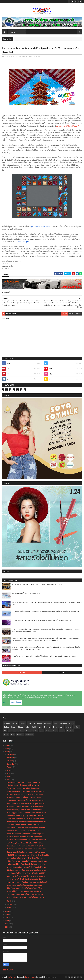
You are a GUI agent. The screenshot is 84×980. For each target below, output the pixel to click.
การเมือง (68, 727)
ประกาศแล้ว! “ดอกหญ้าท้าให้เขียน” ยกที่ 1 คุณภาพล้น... (25, 806)
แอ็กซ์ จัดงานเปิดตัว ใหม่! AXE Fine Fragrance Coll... (24, 825)
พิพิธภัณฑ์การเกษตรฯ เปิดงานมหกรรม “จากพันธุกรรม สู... (26, 870)
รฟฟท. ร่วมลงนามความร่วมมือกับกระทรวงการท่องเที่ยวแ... (27, 861)
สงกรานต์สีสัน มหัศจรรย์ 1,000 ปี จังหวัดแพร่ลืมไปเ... (24, 858)
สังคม (13, 735)
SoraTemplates (12, 977)
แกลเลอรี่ (18, 731)
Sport (40, 727)
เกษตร (11, 731)
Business (15, 723)
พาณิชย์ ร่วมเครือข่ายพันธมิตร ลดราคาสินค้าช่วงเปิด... (25, 794)
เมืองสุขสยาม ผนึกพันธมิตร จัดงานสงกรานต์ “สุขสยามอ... (26, 852)
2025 (7, 749)
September (11, 764)
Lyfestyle (21, 727)
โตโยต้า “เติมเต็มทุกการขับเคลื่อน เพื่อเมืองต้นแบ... (24, 788)
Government (63, 723)
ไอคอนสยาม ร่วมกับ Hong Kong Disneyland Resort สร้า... (26, 815)
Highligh (72, 723)
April (9, 779)
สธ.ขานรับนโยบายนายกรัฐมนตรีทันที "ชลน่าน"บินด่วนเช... (27, 849)
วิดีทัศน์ (6, 735)
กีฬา (5, 731)
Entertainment (36, 56)
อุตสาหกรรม (30, 735)
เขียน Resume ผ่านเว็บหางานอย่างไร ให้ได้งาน (26, 593)
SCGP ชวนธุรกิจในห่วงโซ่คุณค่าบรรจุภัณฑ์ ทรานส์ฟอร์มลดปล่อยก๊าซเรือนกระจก (37, 584)
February (10, 904)
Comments (62, 672)
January (10, 907)
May (9, 776)
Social (34, 727)
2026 (7, 745)
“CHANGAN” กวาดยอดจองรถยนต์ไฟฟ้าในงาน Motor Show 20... (28, 855)
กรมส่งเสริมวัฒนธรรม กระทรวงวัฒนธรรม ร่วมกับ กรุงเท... (27, 828)
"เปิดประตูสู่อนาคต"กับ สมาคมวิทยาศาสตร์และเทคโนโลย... (27, 812)
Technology (47, 727)
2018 (7, 927)
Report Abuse (8, 970)
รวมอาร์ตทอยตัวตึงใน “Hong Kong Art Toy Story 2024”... (26, 873)
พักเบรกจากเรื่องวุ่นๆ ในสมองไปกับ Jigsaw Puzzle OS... (25, 810)
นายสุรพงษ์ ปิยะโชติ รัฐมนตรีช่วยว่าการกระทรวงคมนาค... (27, 876)
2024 (7, 752)
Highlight (22, 672)
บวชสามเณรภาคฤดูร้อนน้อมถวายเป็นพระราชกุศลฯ (24, 885)
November (11, 758)
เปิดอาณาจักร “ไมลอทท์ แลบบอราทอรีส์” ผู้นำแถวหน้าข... (26, 803)
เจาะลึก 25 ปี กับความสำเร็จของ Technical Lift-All (24, 797)
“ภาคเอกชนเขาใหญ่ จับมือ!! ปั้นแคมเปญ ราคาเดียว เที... (26, 800)
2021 (7, 917)
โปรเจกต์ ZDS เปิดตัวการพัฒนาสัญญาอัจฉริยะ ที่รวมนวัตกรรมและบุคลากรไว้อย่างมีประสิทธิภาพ (41, 620)
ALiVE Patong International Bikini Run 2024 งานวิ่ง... (25, 843)
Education (23, 723)
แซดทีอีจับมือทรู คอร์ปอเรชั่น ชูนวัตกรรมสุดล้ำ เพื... (24, 782)
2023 (7, 911)
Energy (30, 723)
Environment (48, 723)
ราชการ (62, 731)
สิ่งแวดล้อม (20, 735)
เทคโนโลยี (34, 731)
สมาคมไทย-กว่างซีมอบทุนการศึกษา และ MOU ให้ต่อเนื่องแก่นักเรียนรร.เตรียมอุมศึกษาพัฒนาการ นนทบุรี (44, 656)
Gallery (56, 723)
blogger (65, 314)
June (9, 773)
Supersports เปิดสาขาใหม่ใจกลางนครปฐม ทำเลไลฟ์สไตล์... (27, 882)
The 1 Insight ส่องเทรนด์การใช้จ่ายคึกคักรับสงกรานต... (25, 894)
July (9, 770)
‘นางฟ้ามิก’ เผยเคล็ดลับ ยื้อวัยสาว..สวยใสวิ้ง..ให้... (23, 831)
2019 (7, 924)
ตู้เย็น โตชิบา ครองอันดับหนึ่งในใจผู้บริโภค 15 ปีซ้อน (24, 888)
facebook (78, 314)
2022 (7, 914)
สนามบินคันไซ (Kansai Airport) (68, 126)
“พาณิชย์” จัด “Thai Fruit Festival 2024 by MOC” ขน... (25, 837)
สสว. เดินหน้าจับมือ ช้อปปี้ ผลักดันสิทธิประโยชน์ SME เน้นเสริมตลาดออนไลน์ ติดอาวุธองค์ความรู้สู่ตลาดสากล (45, 611)
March (9, 901)
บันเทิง (48, 731)
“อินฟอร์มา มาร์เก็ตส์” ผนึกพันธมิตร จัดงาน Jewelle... (24, 879)
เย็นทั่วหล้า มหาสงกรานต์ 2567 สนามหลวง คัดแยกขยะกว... (27, 822)
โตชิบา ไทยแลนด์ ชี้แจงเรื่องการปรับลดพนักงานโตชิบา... (26, 818)
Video (62, 727)
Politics (28, 727)
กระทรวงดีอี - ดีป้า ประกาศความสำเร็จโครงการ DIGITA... (26, 897)
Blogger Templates (30, 977)
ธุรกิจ (42, 731)
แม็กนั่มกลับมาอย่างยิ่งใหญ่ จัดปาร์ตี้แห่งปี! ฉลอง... (24, 785)
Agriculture (7, 723)
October (10, 761)
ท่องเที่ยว (26, 731)
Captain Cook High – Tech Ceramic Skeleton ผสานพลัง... (26, 864)
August (10, 767)
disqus (71, 314)
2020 (7, 921)
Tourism (55, 727)
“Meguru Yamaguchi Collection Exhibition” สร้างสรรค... (26, 791)
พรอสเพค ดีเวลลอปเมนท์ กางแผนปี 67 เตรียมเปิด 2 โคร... (26, 867)
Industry (14, 727)
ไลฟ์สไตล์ (70, 731)
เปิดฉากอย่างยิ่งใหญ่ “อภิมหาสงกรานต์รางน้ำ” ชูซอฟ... (25, 846)
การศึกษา (76, 727)
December (11, 754)
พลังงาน (55, 731)
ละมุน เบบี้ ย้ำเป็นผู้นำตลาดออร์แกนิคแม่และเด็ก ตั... (24, 891)
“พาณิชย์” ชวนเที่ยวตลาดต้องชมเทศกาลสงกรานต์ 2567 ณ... (27, 840)
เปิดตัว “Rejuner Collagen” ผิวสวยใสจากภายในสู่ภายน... (26, 834)
